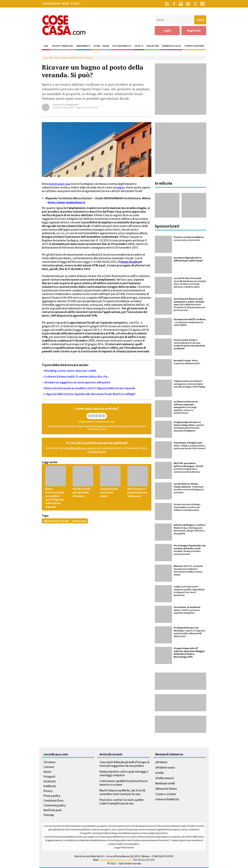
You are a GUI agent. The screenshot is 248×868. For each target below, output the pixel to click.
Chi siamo (49, 762)
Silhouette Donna (166, 789)
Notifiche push (52, 810)
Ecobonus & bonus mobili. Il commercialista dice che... (77, 377)
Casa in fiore (153, 46)
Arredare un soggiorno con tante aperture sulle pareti (77, 382)
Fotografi (49, 777)
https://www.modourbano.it (66, 202)
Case (46, 46)
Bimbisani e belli (165, 783)
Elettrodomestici (122, 46)
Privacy (48, 791)
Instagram (181, 4)
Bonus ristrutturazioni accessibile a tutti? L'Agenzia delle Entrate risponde (90, 388)
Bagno (106, 46)
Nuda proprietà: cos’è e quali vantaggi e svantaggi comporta (124, 773)
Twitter (195, 4)
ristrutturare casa (59, 184)
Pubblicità (50, 786)
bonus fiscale (129, 262)
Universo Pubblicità (167, 799)
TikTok (202, 4)
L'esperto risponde (61, 58)
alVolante (161, 762)
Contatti (49, 767)
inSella (159, 773)
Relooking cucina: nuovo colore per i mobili (70, 371)
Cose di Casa (64, 25)
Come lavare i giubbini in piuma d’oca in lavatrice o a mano (123, 783)
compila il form (96, 452)
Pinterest (188, 4)
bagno (121, 187)
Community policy (55, 805)
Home (46, 58)
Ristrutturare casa (63, 46)
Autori (47, 772)
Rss (167, 4)
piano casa (79, 521)
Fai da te (139, 46)
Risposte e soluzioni (83, 58)
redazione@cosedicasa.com (115, 860)
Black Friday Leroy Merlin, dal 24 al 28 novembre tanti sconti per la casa (122, 792)
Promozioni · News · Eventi (62, 4)
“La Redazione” (71, 105)
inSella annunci (165, 778)
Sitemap (49, 815)
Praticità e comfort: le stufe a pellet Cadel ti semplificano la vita (122, 802)
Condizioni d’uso (53, 801)
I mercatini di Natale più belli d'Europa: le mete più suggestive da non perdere (125, 764)
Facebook (174, 4)
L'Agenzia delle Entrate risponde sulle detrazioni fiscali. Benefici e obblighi (90, 394)
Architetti (50, 781)
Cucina (97, 46)
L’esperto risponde (194, 46)
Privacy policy (52, 796)
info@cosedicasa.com (78, 448)
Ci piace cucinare (166, 794)
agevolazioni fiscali (56, 521)
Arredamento (83, 46)
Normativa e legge (172, 46)
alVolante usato (165, 768)
